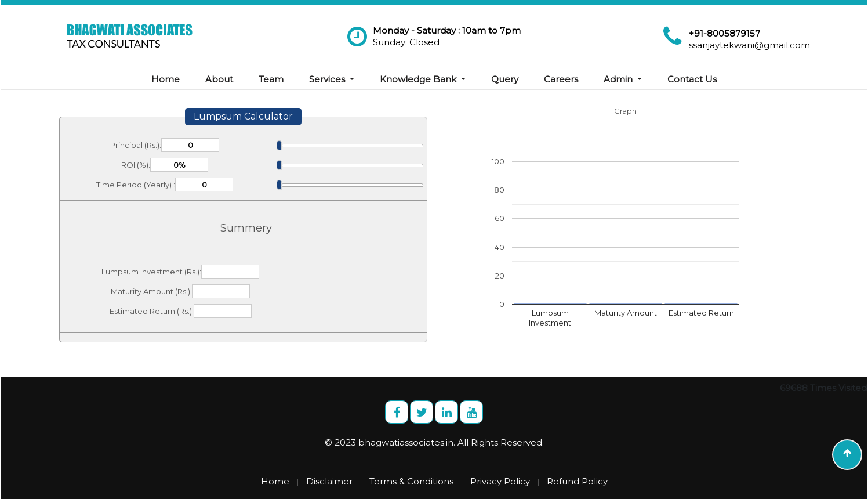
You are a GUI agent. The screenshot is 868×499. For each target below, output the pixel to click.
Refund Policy (577, 481)
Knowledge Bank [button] (419, 79)
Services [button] (328, 79)
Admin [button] (619, 79)
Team (271, 79)
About (219, 79)
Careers (561, 79)
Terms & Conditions (411, 481)
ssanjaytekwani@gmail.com (749, 45)
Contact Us (692, 79)
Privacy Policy (500, 481)
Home (166, 79)
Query (505, 79)
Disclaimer (329, 481)
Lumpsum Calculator (243, 116)
